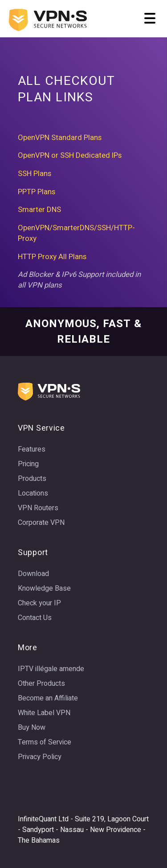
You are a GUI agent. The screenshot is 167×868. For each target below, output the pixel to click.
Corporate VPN (41, 523)
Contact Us (35, 618)
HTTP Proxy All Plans (52, 257)
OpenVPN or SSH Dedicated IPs (70, 156)
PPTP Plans (37, 192)
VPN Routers (38, 508)
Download (33, 574)
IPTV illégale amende (51, 669)
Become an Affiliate (48, 698)
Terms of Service (45, 742)
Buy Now (32, 728)
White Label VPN (44, 713)
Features (32, 449)
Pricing (28, 464)
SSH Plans (35, 174)
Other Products (41, 684)
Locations (33, 493)
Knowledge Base (44, 588)
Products (32, 479)
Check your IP (39, 603)
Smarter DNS (39, 210)
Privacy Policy (40, 757)
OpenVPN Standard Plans (60, 138)
